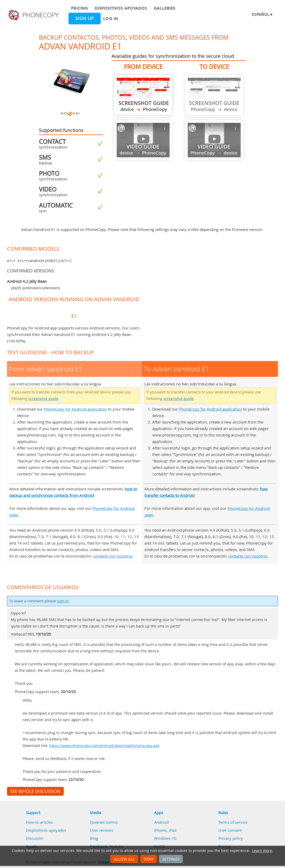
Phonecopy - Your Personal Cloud (34, 15)
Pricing (79, 8)
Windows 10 (165, 838)
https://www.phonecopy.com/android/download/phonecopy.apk (104, 746)
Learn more (262, 851)
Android (161, 822)
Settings (171, 859)
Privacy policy (231, 838)
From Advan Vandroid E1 (143, 95)
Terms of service (233, 822)
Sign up (85, 18)
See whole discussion (35, 791)
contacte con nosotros (113, 556)
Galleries (165, 8)
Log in (110, 18)
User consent (230, 830)
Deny (149, 859)
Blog (94, 838)
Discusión (35, 838)
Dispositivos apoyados (121, 8)
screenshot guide (43, 399)
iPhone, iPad (165, 830)
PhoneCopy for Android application (75, 409)
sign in (63, 601)
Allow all (124, 859)
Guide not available (143, 140)
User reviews (102, 830)
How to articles (39, 822)
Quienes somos (104, 822)
